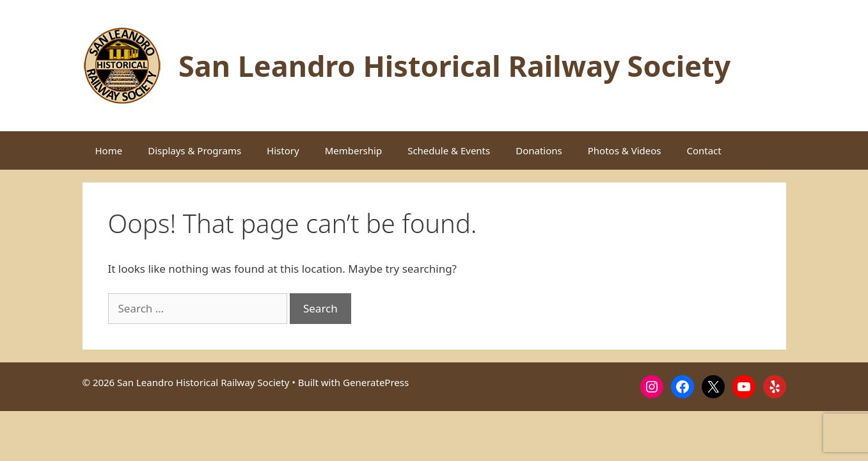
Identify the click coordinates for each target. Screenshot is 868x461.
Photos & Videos (625, 150)
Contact (704, 150)
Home (109, 150)
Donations (539, 150)
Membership (354, 150)
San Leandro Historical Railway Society (454, 66)
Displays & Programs (194, 150)
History (283, 150)
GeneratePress (376, 382)
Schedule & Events (449, 150)
